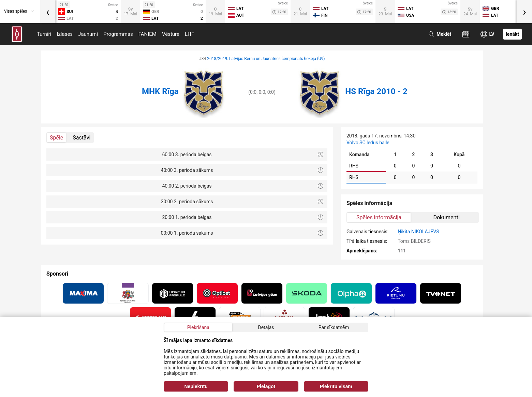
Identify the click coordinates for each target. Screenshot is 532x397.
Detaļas (266, 327)
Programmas (118, 34)
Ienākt (512, 34)
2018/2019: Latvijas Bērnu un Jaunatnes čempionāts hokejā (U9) (266, 59)
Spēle (56, 138)
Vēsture (171, 34)
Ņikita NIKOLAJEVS (418, 232)
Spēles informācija (379, 217)
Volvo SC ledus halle (368, 143)
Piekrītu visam (336, 386)
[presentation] (48, 12)
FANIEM (147, 34)
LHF (189, 34)
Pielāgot (266, 386)
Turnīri (44, 34)
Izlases (65, 34)
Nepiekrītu (196, 386)
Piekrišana (198, 327)
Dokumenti (446, 217)
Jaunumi (88, 34)
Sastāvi (82, 138)
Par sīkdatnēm (334, 327)
